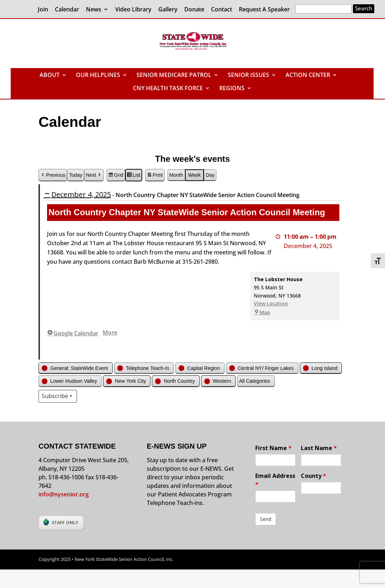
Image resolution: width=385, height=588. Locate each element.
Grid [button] (116, 176)
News (94, 10)
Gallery (168, 10)
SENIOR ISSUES (248, 76)
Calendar (67, 10)
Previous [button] (53, 175)
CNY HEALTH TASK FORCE (168, 89)
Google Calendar (73, 333)
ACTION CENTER (308, 76)
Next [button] (94, 175)
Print (155, 176)
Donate (194, 10)
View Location (271, 304)
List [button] (134, 176)
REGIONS (232, 89)
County (314, 476)
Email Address (275, 480)
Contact (222, 10)
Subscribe (58, 396)
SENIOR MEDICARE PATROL (174, 76)
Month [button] (176, 175)
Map (262, 313)
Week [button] (195, 175)
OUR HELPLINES (98, 76)
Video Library (133, 10)
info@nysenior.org (64, 494)
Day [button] (210, 175)
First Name (273, 448)
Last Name (319, 448)
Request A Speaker (264, 10)
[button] (76, 368)
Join (43, 10)
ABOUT (50, 76)
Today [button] (75, 175)
